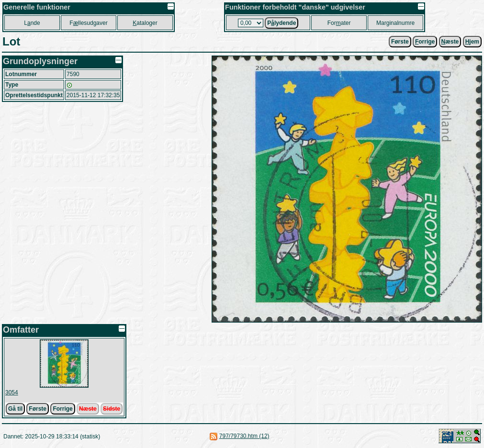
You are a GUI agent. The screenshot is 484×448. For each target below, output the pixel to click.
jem (472, 42)
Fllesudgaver (88, 23)
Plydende (281, 23)
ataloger (145, 23)
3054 (12, 392)
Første (400, 42)
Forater (339, 23)
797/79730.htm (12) (244, 436)
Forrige (62, 409)
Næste (88, 409)
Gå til (15, 409)
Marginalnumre (395, 23)
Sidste (112, 409)
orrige (425, 42)
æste (450, 42)
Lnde (32, 23)
